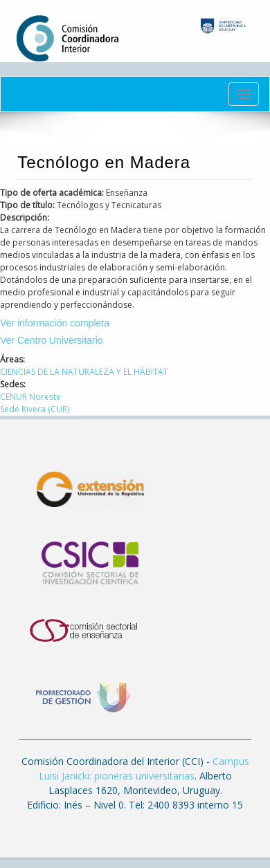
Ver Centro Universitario (52, 340)
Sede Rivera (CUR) (35, 409)
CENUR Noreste (30, 397)
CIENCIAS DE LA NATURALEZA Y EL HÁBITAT (84, 372)
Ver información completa (55, 323)
